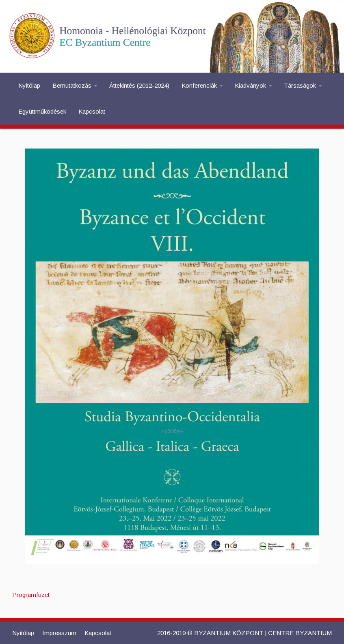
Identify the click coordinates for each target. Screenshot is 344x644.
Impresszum (59, 633)
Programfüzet (31, 595)
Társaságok (300, 85)
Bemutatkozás (72, 85)
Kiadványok (250, 85)
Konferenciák (199, 85)
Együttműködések (42, 111)
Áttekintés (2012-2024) (139, 85)
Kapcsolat (92, 111)
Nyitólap (29, 85)
